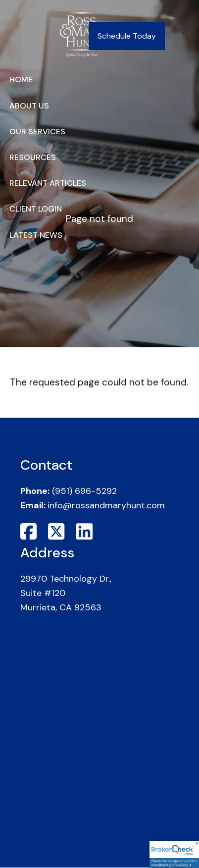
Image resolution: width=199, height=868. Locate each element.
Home (21, 80)
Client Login (36, 209)
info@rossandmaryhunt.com (106, 505)
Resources (33, 157)
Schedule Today (127, 36)
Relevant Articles (48, 183)
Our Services (37, 132)
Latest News (36, 235)
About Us (29, 106)
